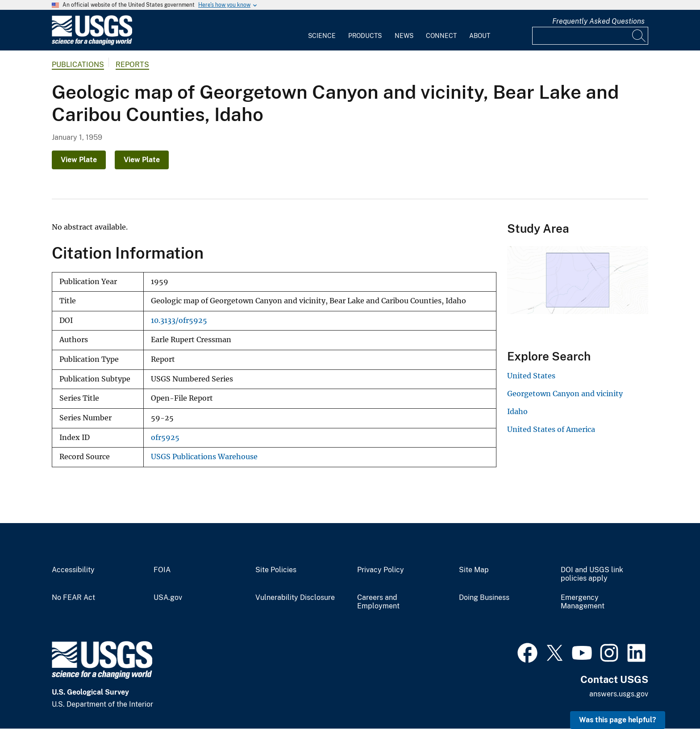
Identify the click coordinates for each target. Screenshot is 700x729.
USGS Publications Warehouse (204, 457)
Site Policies (276, 570)
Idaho (517, 411)
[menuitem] (322, 30)
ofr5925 (165, 438)
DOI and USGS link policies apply (592, 574)
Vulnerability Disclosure (295, 598)
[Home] (92, 43)
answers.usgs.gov (619, 694)
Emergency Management (583, 602)
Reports (132, 65)
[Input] (590, 36)
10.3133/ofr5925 (179, 321)
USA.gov (168, 598)
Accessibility (73, 570)
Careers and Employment (378, 602)
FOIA (162, 570)
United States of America (551, 429)
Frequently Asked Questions (598, 21)
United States (531, 376)
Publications (78, 65)
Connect (441, 36)
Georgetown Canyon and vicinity (565, 394)
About (480, 36)
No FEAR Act (73, 598)
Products (365, 36)
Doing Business (484, 598)
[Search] (639, 36)
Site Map (474, 570)
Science (322, 36)
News (404, 36)
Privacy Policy (381, 570)
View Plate (79, 160)
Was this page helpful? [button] (618, 720)
